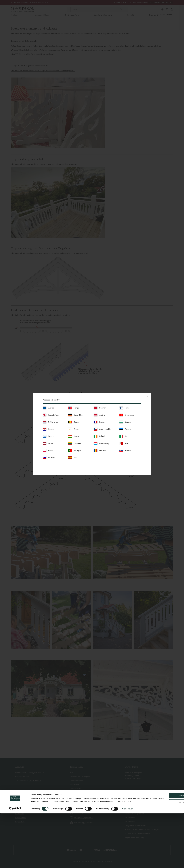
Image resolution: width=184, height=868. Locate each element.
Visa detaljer (127, 863)
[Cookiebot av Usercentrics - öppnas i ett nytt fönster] (15, 863)
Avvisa (164, 854)
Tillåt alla (164, 847)
